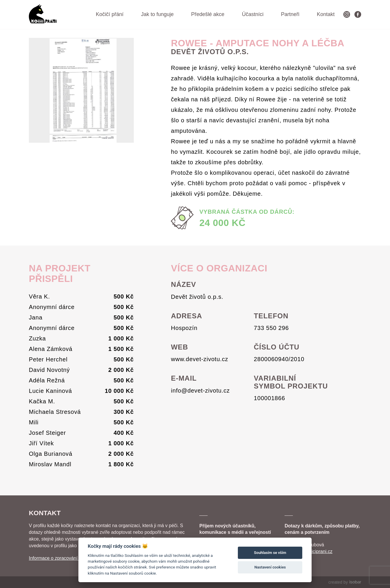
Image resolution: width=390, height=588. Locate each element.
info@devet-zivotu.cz (200, 391)
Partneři (290, 14)
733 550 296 (271, 328)
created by (345, 582)
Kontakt (326, 14)
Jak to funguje (157, 14)
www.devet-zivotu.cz (199, 359)
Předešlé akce (208, 14)
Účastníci (253, 14)
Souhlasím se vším (270, 553)
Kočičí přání (110, 14)
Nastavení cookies (270, 567)
